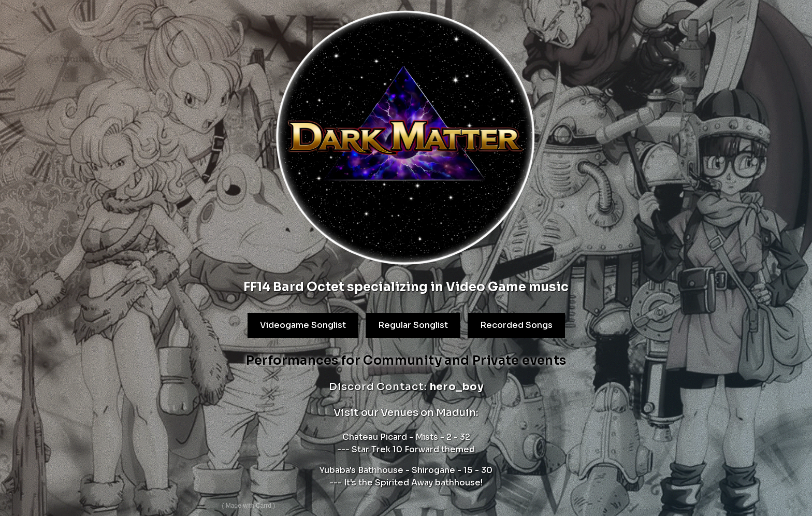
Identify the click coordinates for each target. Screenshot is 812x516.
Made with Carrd (248, 506)
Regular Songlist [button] (412, 325)
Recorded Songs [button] (516, 325)
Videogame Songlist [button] (302, 326)
